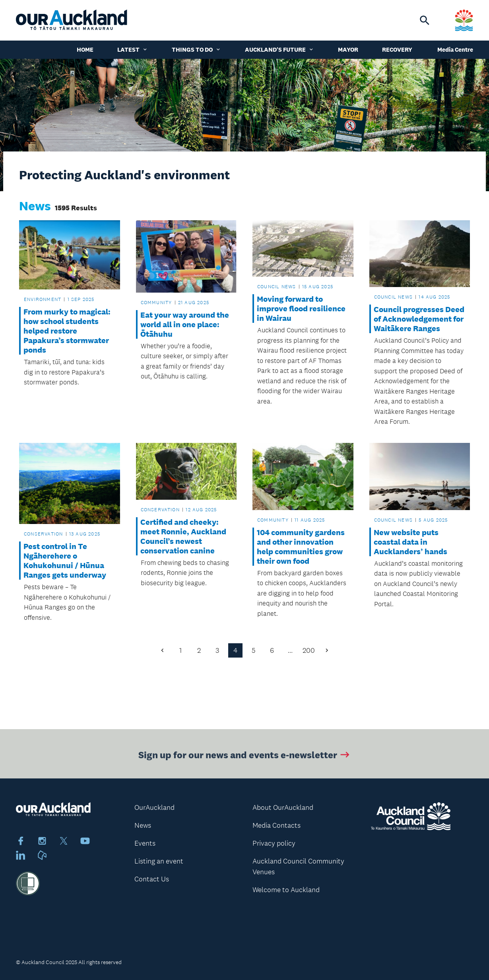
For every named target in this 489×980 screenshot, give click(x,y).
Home (85, 49)
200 (309, 650)
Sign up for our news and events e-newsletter (245, 756)
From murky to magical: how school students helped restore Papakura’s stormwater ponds (67, 331)
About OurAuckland (283, 807)
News (143, 825)
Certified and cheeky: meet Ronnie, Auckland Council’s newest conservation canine (183, 536)
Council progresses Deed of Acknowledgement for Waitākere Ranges (419, 319)
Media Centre (455, 49)
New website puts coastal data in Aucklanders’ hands (410, 542)
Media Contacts (277, 825)
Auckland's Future (279, 49)
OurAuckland (154, 807)
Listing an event (159, 861)
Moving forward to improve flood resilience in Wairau (301, 309)
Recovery (397, 49)
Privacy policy (274, 843)
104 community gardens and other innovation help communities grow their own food (301, 547)
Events (145, 843)
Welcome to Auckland (286, 890)
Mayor (348, 49)
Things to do (196, 49)
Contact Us (152, 879)
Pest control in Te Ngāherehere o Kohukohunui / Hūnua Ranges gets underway (65, 561)
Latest (133, 49)
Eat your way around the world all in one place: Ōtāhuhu (185, 324)
